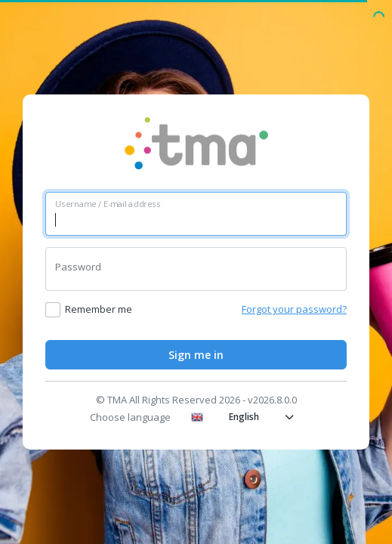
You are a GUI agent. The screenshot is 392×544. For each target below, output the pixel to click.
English (242, 417)
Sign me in (196, 355)
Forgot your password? (294, 309)
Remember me (99, 309)
